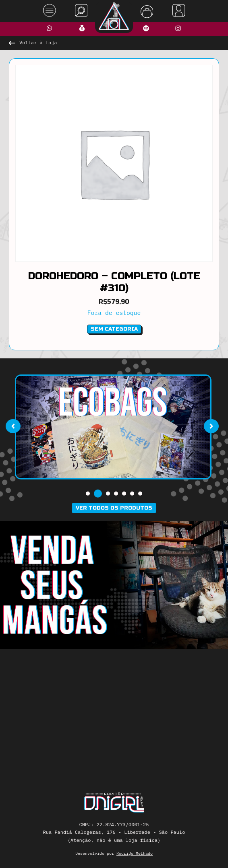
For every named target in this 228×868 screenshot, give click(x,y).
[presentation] (13, 426)
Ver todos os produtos (114, 508)
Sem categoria (114, 329)
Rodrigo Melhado (135, 853)
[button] (88, 494)
